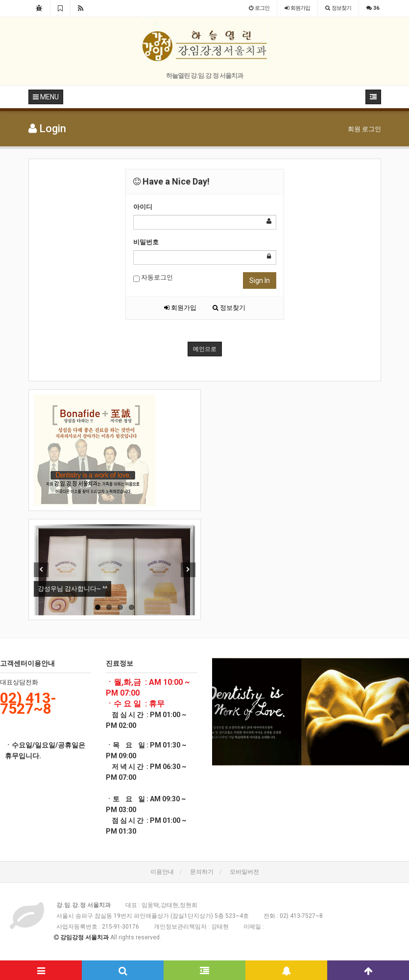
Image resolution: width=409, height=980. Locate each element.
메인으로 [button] (205, 349)
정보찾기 (229, 308)
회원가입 (180, 308)
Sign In (260, 280)
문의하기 (202, 872)
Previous (41, 570)
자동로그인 (153, 278)
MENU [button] (46, 97)
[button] (227, 712)
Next (188, 570)
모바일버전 (244, 872)
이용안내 (162, 872)
